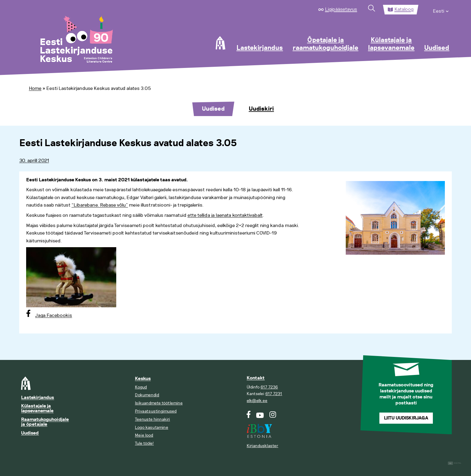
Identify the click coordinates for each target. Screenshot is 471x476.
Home (35, 88)
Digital (455, 463)
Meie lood (144, 435)
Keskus (143, 379)
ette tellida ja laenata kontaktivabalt (225, 215)
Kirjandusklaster (262, 446)
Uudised (437, 48)
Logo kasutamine (152, 427)
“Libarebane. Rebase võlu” (100, 205)
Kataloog (404, 9)
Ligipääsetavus (341, 9)
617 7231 (274, 394)
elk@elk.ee (257, 401)
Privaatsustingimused (156, 411)
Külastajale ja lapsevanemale (391, 44)
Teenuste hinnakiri (152, 419)
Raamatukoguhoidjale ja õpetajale (45, 422)
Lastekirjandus (260, 48)
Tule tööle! (144, 443)
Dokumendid (147, 395)
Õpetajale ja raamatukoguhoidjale (325, 44)
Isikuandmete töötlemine (159, 403)
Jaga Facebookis (54, 315)
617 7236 (269, 387)
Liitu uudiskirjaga (406, 418)
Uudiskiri (261, 109)
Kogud (141, 387)
